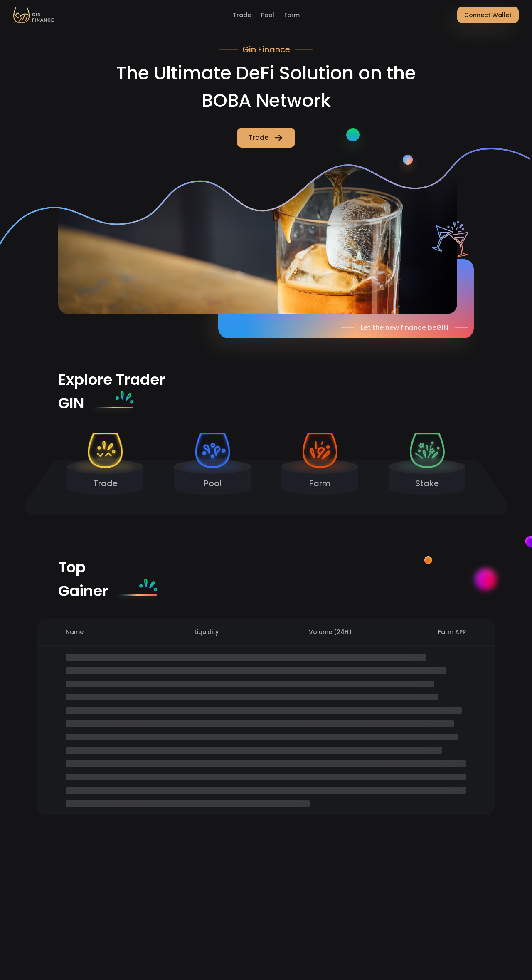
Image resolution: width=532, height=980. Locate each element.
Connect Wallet (488, 15)
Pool (268, 15)
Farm (292, 15)
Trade (242, 15)
